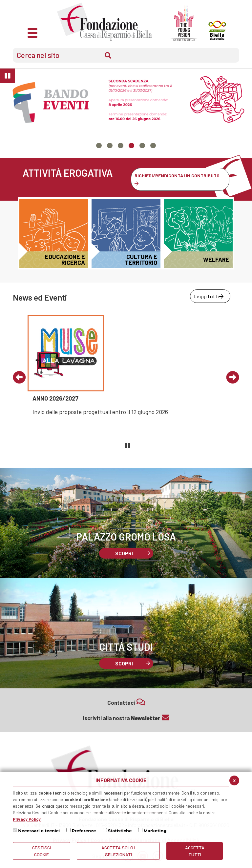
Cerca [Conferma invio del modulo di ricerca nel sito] (108, 55)
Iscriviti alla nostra (126, 717)
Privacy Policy (27, 819)
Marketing (155, 831)
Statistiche (120, 831)
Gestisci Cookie (42, 851)
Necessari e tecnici (39, 831)
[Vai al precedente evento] (19, 378)
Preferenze (84, 831)
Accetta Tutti (195, 851)
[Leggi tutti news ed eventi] (210, 296)
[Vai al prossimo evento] (233, 378)
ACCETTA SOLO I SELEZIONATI (118, 851)
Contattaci (126, 702)
